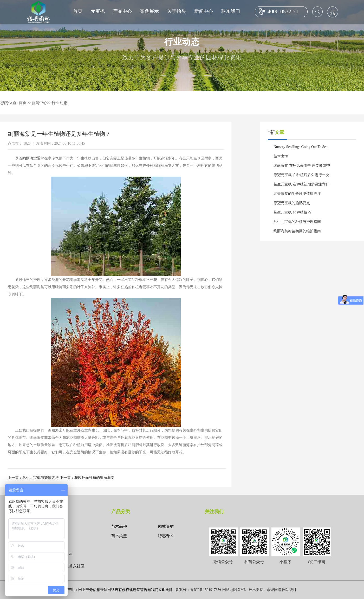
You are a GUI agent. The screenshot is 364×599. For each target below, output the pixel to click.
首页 (78, 11)
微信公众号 (223, 562)
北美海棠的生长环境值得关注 (297, 194)
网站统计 (289, 590)
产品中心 (122, 11)
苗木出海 (281, 156)
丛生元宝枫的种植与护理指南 (297, 222)
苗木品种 (119, 526)
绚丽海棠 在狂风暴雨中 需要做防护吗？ (302, 167)
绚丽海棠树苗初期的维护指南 (297, 231)
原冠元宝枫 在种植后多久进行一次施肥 (301, 176)
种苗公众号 (254, 562)
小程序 (285, 562)
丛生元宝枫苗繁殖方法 (41, 478)
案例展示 (149, 11)
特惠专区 (166, 536)
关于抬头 (177, 11)
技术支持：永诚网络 (265, 590)
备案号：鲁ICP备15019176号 (198, 590)
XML (242, 590)
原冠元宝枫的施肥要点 (292, 203)
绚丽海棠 (30, 158)
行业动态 (60, 103)
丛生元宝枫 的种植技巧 (292, 212)
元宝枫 (98, 11)
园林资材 (166, 526)
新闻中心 (204, 11)
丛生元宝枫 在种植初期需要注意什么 (301, 186)
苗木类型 (119, 536)
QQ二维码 (317, 562)
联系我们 (231, 11)
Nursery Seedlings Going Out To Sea (301, 147)
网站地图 (230, 590)
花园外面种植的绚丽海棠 (94, 478)
